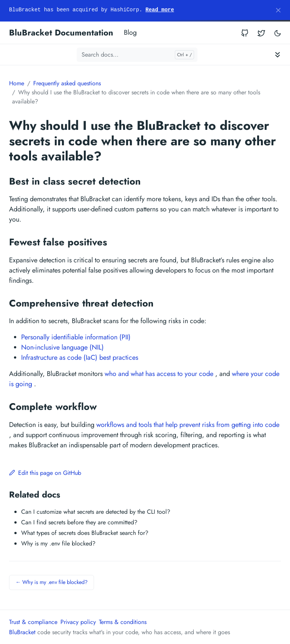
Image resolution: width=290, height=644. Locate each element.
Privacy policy (78, 622)
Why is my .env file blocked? (58, 543)
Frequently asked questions (67, 83)
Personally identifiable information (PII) (76, 337)
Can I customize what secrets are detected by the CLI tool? (96, 512)
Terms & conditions (123, 622)
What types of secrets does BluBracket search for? (85, 533)
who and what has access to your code (159, 374)
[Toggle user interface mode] (278, 33)
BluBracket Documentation (61, 32)
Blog (130, 32)
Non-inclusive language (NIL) (62, 347)
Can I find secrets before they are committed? (79, 522)
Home (17, 83)
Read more (160, 10)
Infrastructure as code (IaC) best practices (80, 357)
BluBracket (22, 632)
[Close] (278, 10)
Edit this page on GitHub (45, 473)
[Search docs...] (137, 55)
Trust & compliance (33, 622)
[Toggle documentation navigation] (278, 55)
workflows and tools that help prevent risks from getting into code (188, 425)
